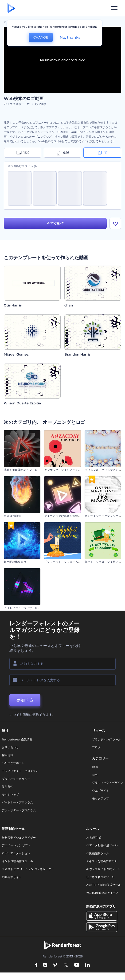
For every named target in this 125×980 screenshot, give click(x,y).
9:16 (62, 153)
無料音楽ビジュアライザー (19, 838)
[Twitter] (66, 965)
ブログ (96, 747)
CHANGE (41, 37)
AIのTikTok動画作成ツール (104, 885)
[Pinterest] (55, 965)
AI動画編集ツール (98, 853)
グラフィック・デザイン (108, 783)
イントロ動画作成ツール (17, 861)
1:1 (102, 153)
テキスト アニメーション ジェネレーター (28, 869)
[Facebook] (36, 965)
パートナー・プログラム (17, 802)
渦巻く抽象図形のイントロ (21, 470)
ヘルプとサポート (13, 763)
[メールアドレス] (62, 680)
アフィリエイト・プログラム (20, 771)
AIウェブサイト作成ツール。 (105, 869)
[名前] (62, 664)
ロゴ (95, 775)
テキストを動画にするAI (102, 861)
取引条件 (8, 787)
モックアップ (101, 798)
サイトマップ (10, 795)
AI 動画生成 (94, 838)
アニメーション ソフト (16, 845)
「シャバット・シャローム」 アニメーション (73, 562)
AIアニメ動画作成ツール (102, 845)
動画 (95, 767)
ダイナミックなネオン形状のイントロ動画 (71, 516)
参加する (25, 700)
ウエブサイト (101, 791)
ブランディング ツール (107, 739)
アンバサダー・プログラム (19, 810)
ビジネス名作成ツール (100, 877)
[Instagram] (45, 965)
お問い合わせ (10, 747)
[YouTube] (77, 965)
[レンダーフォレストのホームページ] (11, 8)
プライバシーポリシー (16, 779)
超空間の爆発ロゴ (15, 562)
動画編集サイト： (13, 877)
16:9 (23, 153)
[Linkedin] (87, 965)
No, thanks (70, 37)
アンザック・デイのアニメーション (67, 470)
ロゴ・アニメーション (16, 853)
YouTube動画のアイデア (102, 893)
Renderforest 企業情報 (17, 739)
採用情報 (8, 755)
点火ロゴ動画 (12, 516)
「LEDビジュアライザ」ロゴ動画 (25, 608)
